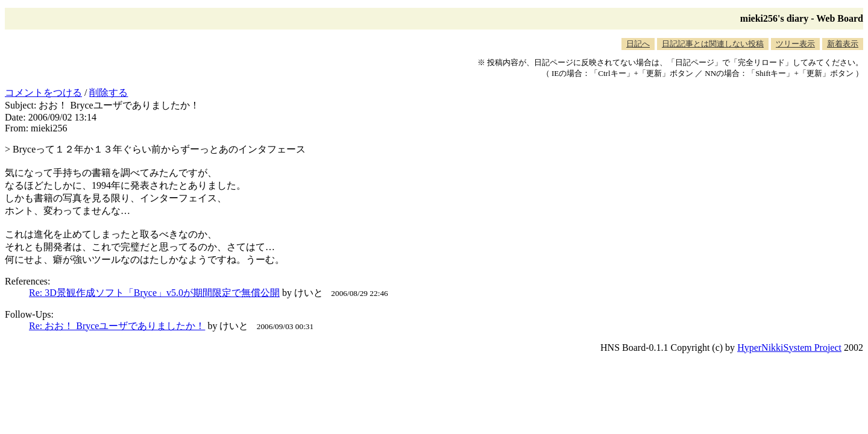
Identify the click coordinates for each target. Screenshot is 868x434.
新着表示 (843, 44)
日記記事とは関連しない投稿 (713, 44)
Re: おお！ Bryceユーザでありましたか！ (117, 326)
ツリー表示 (795, 44)
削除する (108, 93)
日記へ (638, 44)
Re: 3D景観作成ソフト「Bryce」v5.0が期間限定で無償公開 (154, 293)
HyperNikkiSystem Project (789, 348)
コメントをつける (43, 93)
